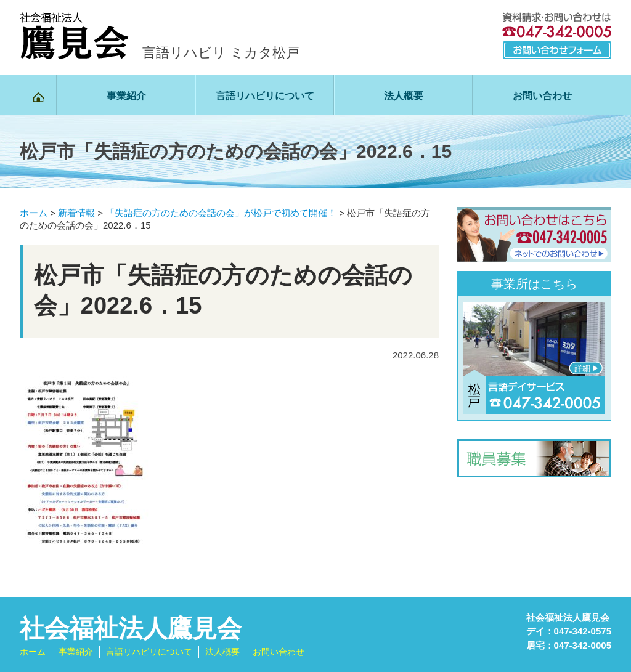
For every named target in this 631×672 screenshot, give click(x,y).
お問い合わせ (542, 96)
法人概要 (404, 96)
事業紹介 (126, 96)
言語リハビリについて (265, 96)
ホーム (33, 652)
